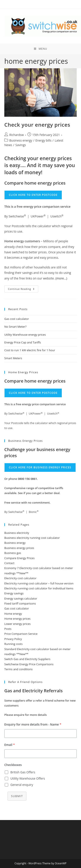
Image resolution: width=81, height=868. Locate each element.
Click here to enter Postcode (33, 195)
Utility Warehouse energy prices (25, 335)
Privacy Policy (13, 639)
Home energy (13, 614)
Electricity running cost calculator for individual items (39, 588)
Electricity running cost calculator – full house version (39, 583)
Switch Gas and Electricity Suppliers (27, 659)
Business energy (21, 140)
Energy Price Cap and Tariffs (23, 342)
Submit (17, 796)
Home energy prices (17, 619)
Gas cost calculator (17, 319)
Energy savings (14, 593)
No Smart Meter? (15, 327)
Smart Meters (13, 358)
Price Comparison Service (21, 634)
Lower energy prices (17, 624)
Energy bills (43, 140)
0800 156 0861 (28, 479)
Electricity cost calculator (20, 578)
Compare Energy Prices (19, 558)
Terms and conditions (18, 669)
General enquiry (22, 785)
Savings (21, 145)
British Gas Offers (23, 772)
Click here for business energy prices (40, 467)
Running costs (13, 644)
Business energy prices (19, 548)
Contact (9, 563)
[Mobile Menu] (40, 49)
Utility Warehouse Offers (28, 778)
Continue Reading (23, 290)
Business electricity (17, 533)
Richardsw (17, 135)
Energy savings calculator (21, 598)
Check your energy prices (37, 125)
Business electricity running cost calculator (32, 538)
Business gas (13, 553)
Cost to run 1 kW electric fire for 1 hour (30, 350)
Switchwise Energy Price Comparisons (29, 664)
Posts (8, 629)
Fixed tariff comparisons (20, 603)
